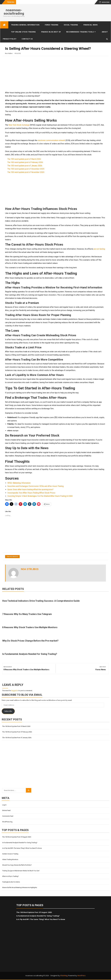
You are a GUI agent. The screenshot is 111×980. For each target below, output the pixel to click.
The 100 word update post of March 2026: (24, 159)
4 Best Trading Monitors (10, 859)
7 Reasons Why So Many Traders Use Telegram (27, 614)
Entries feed (6, 810)
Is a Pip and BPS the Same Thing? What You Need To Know (22, 848)
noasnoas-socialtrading (14, 12)
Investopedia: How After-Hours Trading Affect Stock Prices (31, 493)
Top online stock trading (23, 32)
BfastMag (64, 976)
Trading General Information (25, 25)
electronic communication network (51, 140)
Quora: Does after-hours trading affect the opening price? (30, 489)
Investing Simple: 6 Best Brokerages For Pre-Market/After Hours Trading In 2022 (40, 496)
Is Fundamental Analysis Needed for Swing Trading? (30, 654)
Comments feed (8, 816)
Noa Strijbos (9, 53)
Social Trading (71, 25)
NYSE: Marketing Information (19, 483)
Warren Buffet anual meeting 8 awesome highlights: (20, 887)
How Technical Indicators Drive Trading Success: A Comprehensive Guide (41, 601)
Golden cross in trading (10, 854)
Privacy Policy (10, 39)
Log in (4, 805)
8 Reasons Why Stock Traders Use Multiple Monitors (30, 627)
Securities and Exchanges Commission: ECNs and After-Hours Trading (36, 486)
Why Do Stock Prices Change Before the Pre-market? (30, 641)
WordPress (81, 976)
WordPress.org (7, 822)
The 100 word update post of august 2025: (17, 837)
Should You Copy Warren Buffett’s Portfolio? (17, 865)
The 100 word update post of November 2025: (26, 172)
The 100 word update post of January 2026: (25, 166)
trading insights (12, 557)
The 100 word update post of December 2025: (26, 169)
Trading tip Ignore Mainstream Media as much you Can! (21, 871)
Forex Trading (52, 25)
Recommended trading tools (80, 32)
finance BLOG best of (51, 32)
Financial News (91, 25)
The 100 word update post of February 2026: (25, 162)
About (105, 32)
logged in (15, 690)
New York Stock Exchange (19, 125)
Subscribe (8, 711)
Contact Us (27, 39)
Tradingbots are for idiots (11, 882)
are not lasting (99, 249)
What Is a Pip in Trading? (11, 876)
